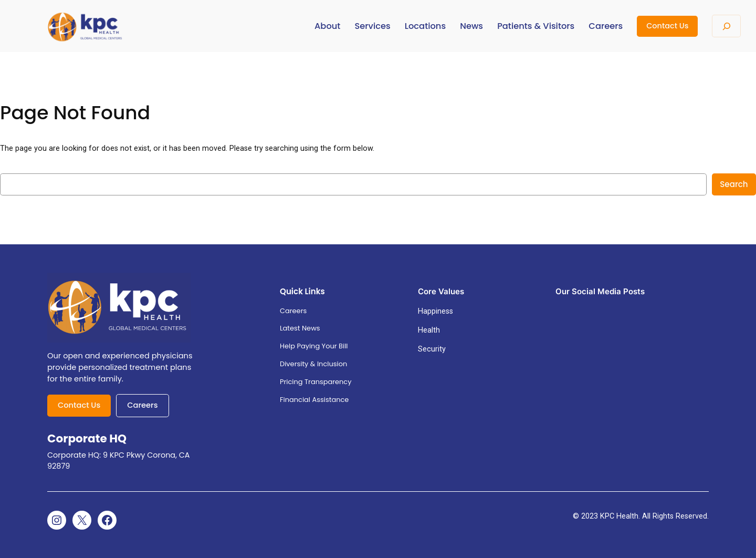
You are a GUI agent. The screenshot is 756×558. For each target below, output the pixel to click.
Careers (142, 405)
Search (734, 184)
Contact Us (667, 26)
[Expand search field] (726, 26)
